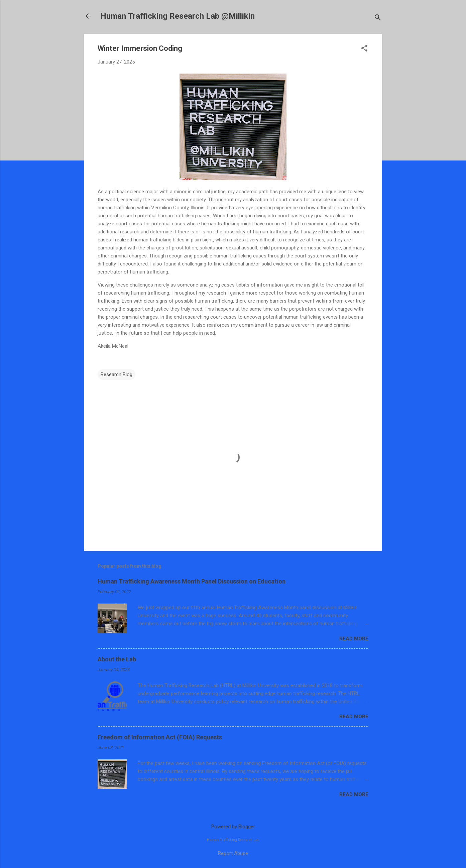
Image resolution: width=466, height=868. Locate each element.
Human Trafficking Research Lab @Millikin (178, 16)
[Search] (378, 18)
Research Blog (116, 374)
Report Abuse (233, 853)
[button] (364, 49)
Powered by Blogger (233, 827)
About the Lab (117, 659)
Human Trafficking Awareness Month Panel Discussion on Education (192, 581)
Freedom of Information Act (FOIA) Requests (160, 737)
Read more (354, 639)
